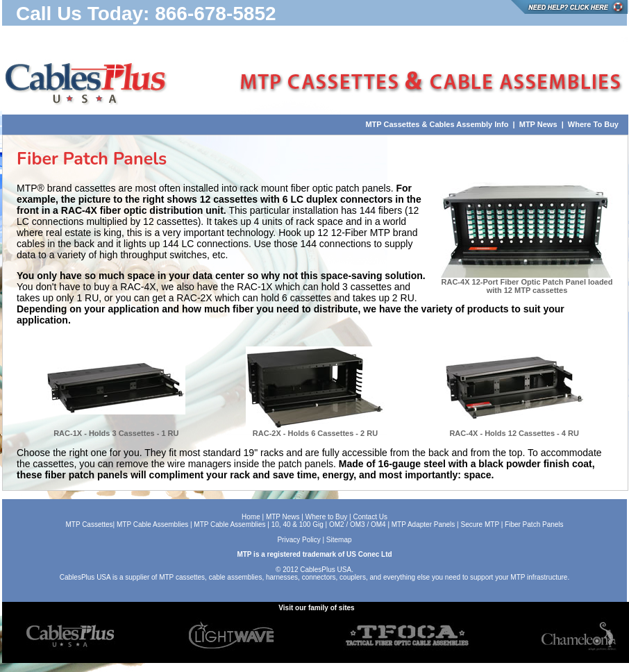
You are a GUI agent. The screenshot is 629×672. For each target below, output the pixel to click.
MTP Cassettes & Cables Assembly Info (437, 124)
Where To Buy (593, 124)
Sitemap (339, 540)
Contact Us (370, 517)
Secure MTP (479, 524)
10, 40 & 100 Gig (297, 524)
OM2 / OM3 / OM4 (358, 524)
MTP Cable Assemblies (152, 524)
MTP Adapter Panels (423, 524)
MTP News (537, 124)
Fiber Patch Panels (533, 524)
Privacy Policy (299, 540)
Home (251, 517)
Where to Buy (327, 517)
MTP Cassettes (89, 524)
